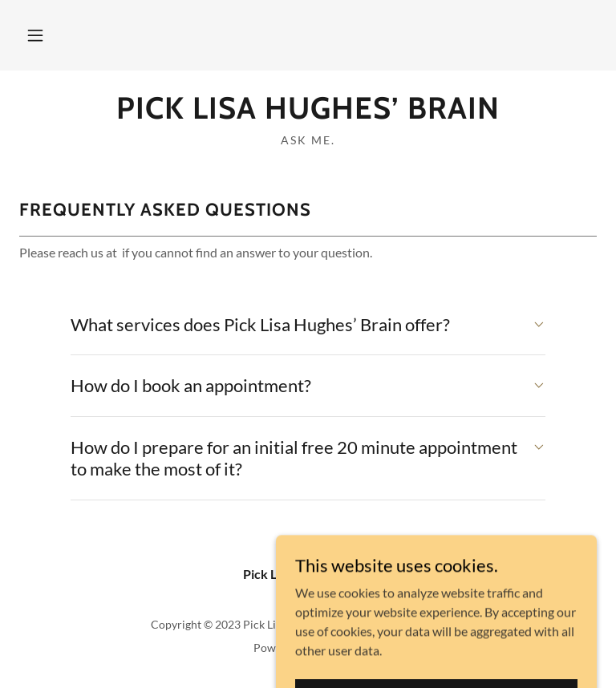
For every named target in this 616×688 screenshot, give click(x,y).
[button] (35, 35)
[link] (308, 113)
